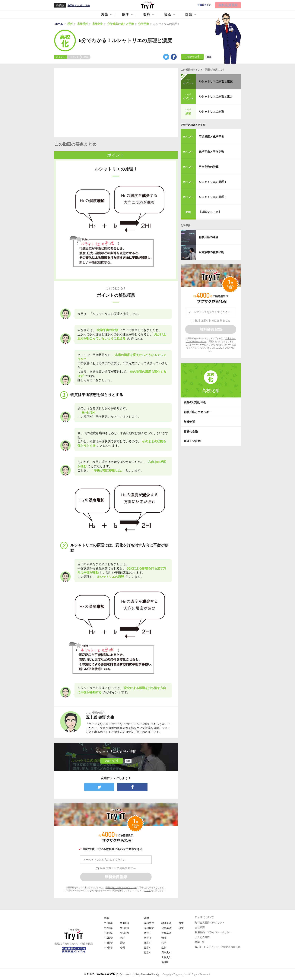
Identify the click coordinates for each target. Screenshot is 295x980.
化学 (164, 943)
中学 (106, 918)
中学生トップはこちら (79, 5)
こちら (148, 890)
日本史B (166, 952)
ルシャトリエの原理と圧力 (216, 96)
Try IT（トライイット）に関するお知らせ (218, 947)
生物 (164, 948)
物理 (164, 938)
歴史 (123, 943)
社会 (168, 14)
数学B (147, 952)
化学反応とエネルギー (198, 412)
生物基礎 (166, 933)
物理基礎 (166, 923)
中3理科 (125, 933)
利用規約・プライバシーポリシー (121, 887)
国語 (189, 14)
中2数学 (108, 943)
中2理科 (125, 928)
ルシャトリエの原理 (211, 111)
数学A (147, 948)
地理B (165, 962)
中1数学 (108, 938)
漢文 (181, 928)
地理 (123, 938)
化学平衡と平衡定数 (211, 152)
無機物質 (189, 422)
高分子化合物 (192, 441)
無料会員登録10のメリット (210, 923)
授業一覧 (200, 942)
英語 (105, 14)
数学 (126, 14)
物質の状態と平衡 (195, 402)
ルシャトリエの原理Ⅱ (213, 197)
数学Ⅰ (148, 933)
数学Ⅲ (148, 943)
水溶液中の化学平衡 (211, 252)
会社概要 (200, 927)
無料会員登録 (228, 5)
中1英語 (108, 923)
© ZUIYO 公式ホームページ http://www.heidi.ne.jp (122, 974)
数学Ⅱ (148, 938)
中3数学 (108, 948)
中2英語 (108, 928)
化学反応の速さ (209, 237)
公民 (123, 948)
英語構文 (149, 928)
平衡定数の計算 (209, 167)
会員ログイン (204, 5)
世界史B (166, 957)
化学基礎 (166, 928)
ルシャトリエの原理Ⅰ (213, 182)
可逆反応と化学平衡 (211, 137)
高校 (147, 918)
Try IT (147, 5)
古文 (181, 923)
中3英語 (108, 933)
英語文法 (149, 923)
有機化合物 (191, 431)
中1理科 (125, 923)
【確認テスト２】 (210, 212)
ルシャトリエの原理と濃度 (216, 81)
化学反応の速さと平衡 (193, 125)
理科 (147, 14)
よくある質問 (202, 937)
